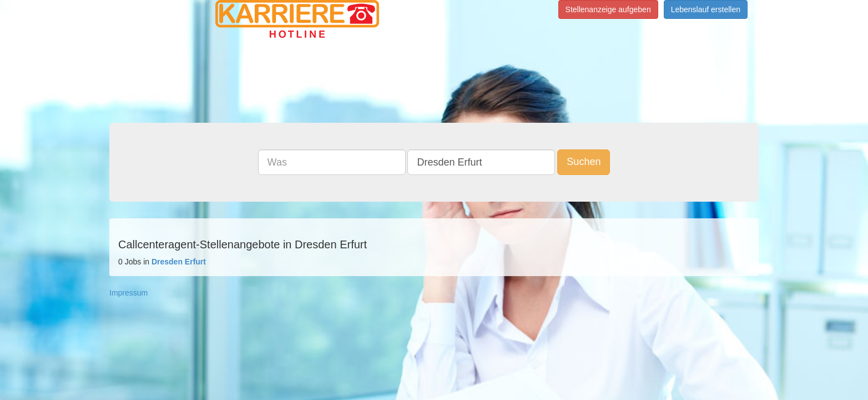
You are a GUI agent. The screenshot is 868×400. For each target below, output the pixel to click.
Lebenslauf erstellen (706, 9)
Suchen (584, 162)
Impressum (128, 293)
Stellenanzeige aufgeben (608, 9)
